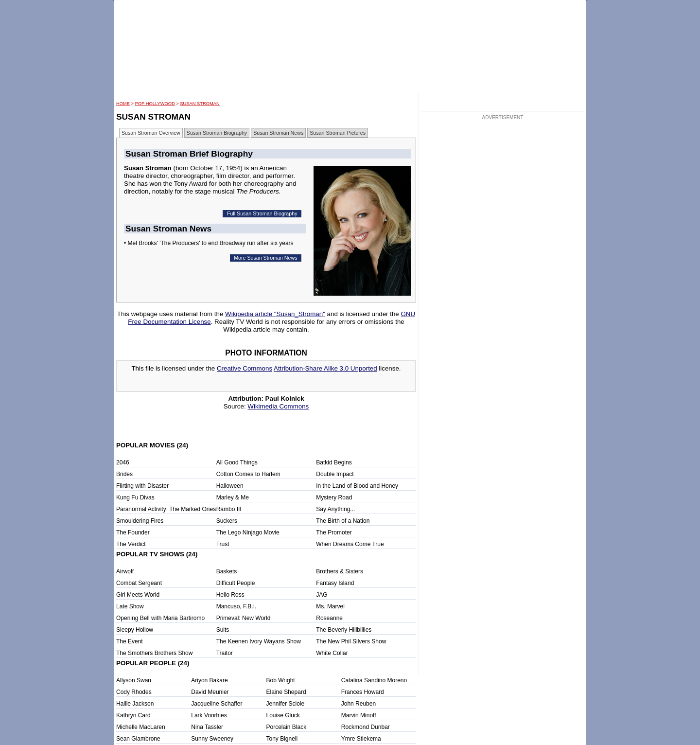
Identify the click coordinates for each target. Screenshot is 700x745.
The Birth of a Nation (343, 521)
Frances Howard (363, 692)
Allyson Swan (134, 680)
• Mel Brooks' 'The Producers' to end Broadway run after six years (209, 243)
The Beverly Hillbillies (344, 630)
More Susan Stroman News (265, 258)
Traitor (225, 653)
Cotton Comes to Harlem (248, 474)
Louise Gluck (283, 715)
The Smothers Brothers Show (154, 653)
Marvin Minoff (359, 715)
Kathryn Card (133, 715)
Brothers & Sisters (340, 571)
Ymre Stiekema (361, 739)
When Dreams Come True (350, 544)
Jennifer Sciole (286, 704)
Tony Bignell (282, 739)
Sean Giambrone (138, 739)
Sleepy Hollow (135, 630)
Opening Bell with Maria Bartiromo (160, 618)
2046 (123, 462)
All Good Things (237, 462)
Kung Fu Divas (135, 497)
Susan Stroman (200, 104)
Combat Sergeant (139, 583)
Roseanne (329, 618)
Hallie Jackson (135, 704)
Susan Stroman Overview (151, 133)
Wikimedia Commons (278, 406)
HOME (123, 104)
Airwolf (125, 571)
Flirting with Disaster (142, 486)
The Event (130, 641)
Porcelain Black (287, 727)
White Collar (332, 653)
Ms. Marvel (330, 606)
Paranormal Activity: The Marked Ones (166, 509)
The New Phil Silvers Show (351, 641)
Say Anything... (335, 509)
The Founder (133, 532)
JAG (322, 595)
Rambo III (229, 509)
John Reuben (359, 704)
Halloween (230, 486)
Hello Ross (230, 595)
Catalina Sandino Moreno (374, 680)
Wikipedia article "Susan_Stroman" (275, 314)
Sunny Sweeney (212, 739)
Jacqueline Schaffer (217, 704)
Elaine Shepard (286, 692)
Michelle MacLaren (141, 727)
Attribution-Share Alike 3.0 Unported (325, 368)
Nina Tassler (207, 727)
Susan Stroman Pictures (338, 133)
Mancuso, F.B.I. (236, 606)
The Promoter (334, 532)
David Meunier (210, 692)
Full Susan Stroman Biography (262, 213)
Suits (223, 630)
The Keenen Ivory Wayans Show (259, 641)
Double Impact (335, 474)
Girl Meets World (138, 595)
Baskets (227, 571)
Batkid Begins (334, 462)
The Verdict (131, 544)
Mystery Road (334, 497)
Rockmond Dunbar (366, 727)
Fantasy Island (335, 583)
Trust (223, 544)
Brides (124, 474)
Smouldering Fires (140, 521)
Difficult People (236, 583)
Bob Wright (281, 680)
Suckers (227, 521)
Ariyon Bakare (209, 680)
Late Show (130, 606)
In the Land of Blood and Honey (357, 486)
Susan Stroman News (278, 133)
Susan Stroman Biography (217, 133)
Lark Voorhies (209, 715)
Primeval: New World (244, 618)
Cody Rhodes (134, 692)
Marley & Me (233, 497)
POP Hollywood (155, 104)
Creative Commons (245, 368)
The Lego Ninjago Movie (248, 532)
